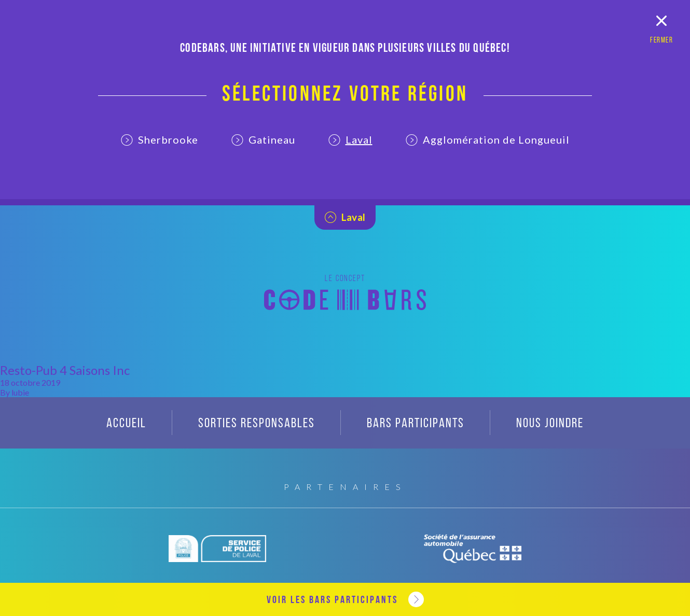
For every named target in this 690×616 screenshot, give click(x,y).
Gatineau (263, 139)
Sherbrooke (160, 139)
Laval (350, 139)
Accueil (126, 424)
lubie (20, 392)
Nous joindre (550, 424)
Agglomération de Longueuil (488, 139)
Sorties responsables (257, 424)
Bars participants (416, 424)
